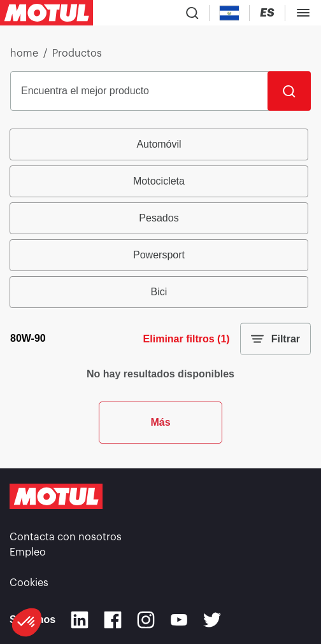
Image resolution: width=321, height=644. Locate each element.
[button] (27, 622)
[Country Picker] (230, 13)
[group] (160, 218)
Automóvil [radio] (159, 144)
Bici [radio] (159, 292)
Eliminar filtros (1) (187, 339)
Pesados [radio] (159, 218)
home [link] (24, 53)
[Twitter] (212, 620)
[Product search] (192, 13)
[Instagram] (146, 620)
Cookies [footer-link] (29, 583)
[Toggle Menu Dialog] (303, 13)
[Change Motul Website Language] (267, 13)
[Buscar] (289, 91)
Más (160, 422)
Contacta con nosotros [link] (66, 537)
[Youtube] (179, 620)
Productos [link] (77, 53)
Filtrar (275, 339)
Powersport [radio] (159, 255)
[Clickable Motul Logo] (46, 13)
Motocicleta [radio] (159, 181)
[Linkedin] (80, 620)
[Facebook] (113, 620)
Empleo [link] (28, 552)
